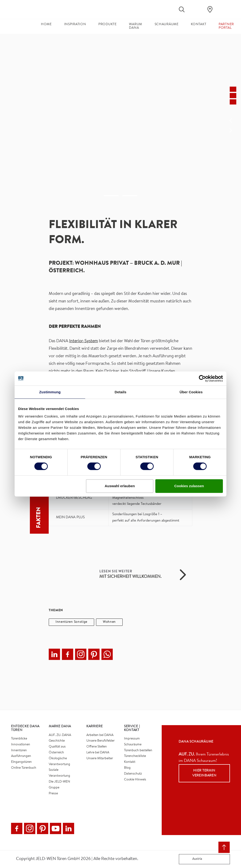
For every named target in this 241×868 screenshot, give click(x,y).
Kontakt (130, 762)
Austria (192, 859)
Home (46, 24)
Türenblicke (19, 739)
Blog (127, 768)
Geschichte (57, 741)
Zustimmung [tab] (50, 392)
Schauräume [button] (167, 24)
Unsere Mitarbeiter (100, 759)
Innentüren (19, 751)
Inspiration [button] (75, 24)
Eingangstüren (21, 762)
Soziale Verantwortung (59, 773)
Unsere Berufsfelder (100, 741)
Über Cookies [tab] (191, 392)
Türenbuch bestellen (138, 751)
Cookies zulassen (189, 486)
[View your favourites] (196, 9)
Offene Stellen (97, 747)
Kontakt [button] (199, 24)
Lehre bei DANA (98, 753)
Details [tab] (120, 392)
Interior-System (84, 341)
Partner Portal (226, 26)
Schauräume (133, 745)
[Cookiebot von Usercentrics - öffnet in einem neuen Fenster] (202, 378)
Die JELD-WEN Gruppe (59, 785)
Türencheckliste (135, 756)
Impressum (132, 739)
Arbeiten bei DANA (100, 735)
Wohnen (109, 622)
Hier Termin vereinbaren (204, 773)
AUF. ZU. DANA (60, 735)
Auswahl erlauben (120, 486)
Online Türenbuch (24, 768)
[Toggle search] (182, 9)
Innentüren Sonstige (71, 622)
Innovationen (21, 745)
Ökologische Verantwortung (59, 762)
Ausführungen (21, 756)
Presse (53, 794)
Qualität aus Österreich (57, 750)
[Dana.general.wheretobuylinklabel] (210, 9)
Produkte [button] (108, 24)
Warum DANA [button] (135, 26)
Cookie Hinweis (135, 780)
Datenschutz (133, 774)
